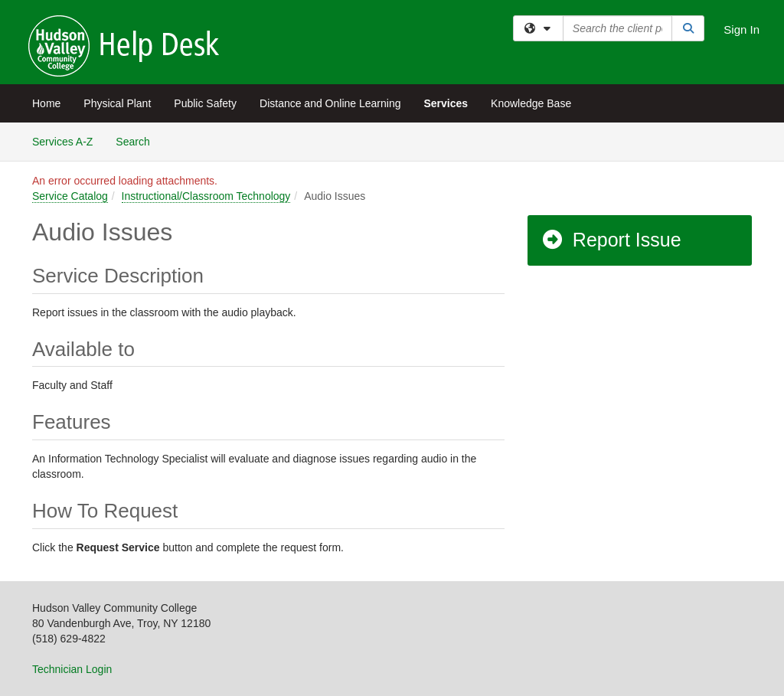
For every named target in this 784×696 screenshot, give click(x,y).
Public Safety (205, 103)
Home (46, 103)
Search (138, 141)
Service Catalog (70, 196)
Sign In (742, 29)
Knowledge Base (531, 103)
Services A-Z (62, 142)
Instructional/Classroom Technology (206, 196)
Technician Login (72, 669)
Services (446, 103)
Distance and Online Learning (330, 103)
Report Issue (611, 240)
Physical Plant (117, 103)
